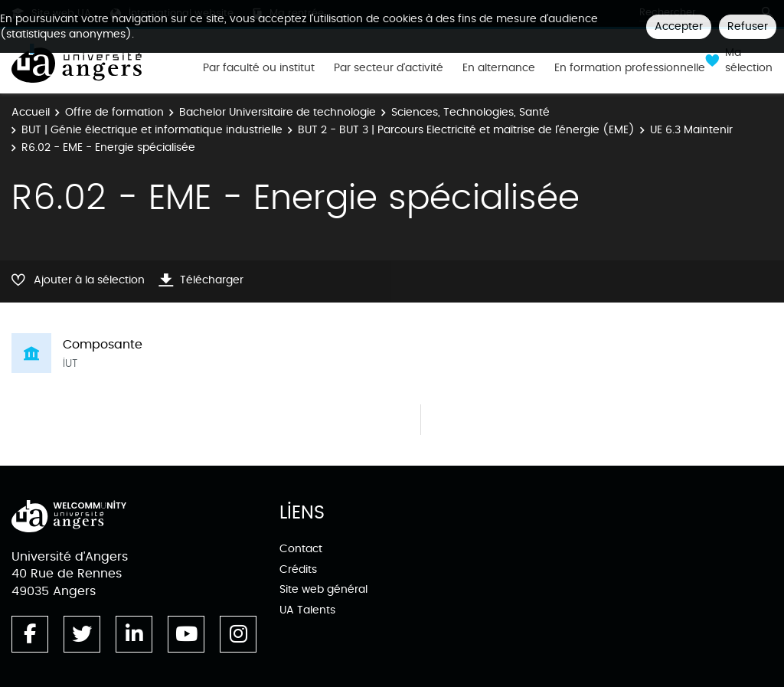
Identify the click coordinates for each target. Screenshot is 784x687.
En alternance (499, 68)
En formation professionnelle (630, 68)
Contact (301, 549)
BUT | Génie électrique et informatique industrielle (152, 130)
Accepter (679, 26)
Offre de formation (114, 112)
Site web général (323, 589)
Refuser (748, 26)
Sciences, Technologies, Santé (470, 112)
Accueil (31, 112)
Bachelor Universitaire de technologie (278, 112)
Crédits (298, 569)
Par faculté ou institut (259, 68)
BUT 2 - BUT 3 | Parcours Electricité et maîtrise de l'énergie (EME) (466, 130)
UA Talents (307, 610)
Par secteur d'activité (389, 68)
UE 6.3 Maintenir (691, 130)
